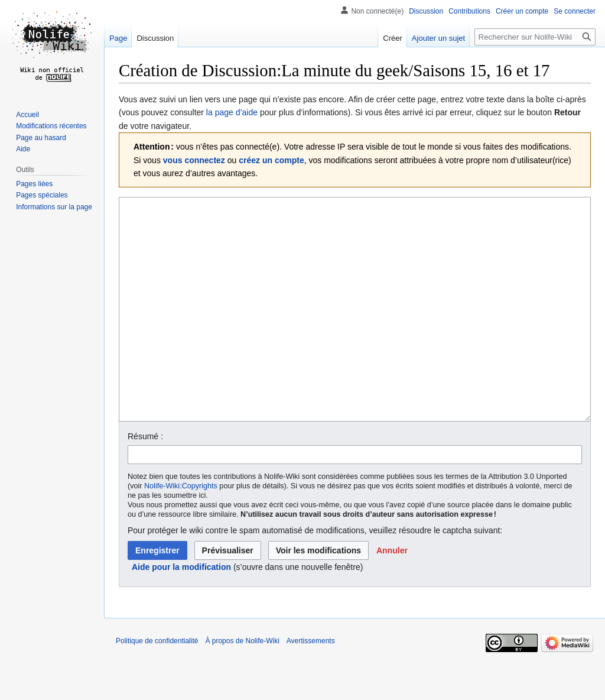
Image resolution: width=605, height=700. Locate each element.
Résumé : (145, 481)
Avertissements (311, 685)
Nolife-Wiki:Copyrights (181, 530)
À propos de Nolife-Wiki (242, 685)
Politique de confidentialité (157, 685)
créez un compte (271, 160)
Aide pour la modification (181, 611)
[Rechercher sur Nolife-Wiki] (535, 37)
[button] (392, 595)
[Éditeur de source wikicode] (355, 331)
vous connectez (194, 160)
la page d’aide (232, 112)
